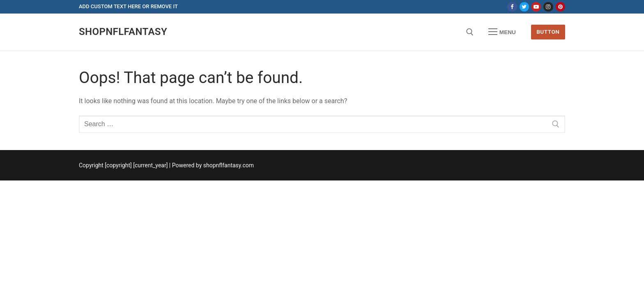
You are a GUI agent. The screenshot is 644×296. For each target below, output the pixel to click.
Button (548, 32)
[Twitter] (524, 7)
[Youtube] (536, 7)
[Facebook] (512, 7)
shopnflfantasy (123, 32)
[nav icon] (502, 32)
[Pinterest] (560, 7)
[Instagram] (548, 7)
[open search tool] (470, 32)
